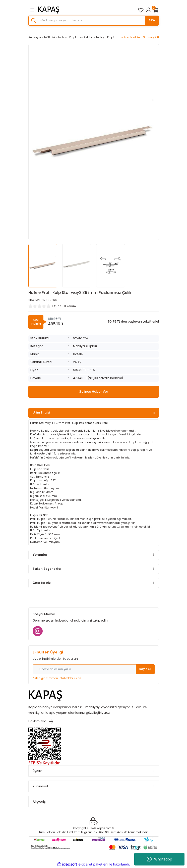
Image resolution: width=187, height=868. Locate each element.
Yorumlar (40, 555)
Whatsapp (160, 859)
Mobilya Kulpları (85, 346)
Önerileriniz (42, 583)
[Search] (94, 21)
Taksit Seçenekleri (47, 569)
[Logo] (49, 10)
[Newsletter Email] (94, 669)
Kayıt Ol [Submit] (145, 669)
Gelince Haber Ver (93, 392)
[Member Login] (148, 10)
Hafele (78, 354)
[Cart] (156, 10)
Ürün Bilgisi (41, 413)
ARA (152, 20)
